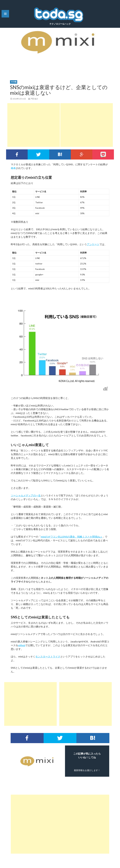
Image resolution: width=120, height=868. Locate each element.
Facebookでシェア (17, 154)
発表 (13, 168)
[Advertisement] (34, 125)
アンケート (93, 244)
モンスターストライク (48, 656)
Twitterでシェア (38, 154)
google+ (82, 154)
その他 (14, 82)
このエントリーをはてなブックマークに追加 (60, 154)
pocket (103, 154)
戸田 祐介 (34, 99)
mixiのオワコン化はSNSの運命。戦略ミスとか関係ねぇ (72, 537)
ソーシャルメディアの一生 (26, 495)
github (22, 645)
